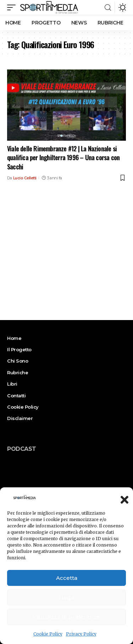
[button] (122, 498)
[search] (108, 8)
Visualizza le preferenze (66, 617)
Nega (66, 597)
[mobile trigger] (13, 7)
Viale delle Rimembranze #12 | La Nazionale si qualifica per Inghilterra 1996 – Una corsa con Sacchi (63, 157)
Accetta (67, 578)
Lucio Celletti (25, 178)
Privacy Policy (81, 634)
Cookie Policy (48, 634)
